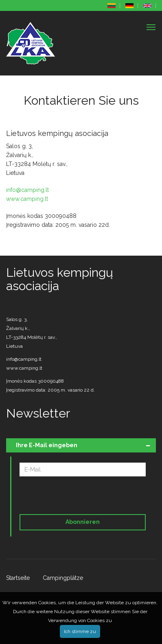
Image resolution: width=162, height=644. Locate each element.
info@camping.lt (27, 190)
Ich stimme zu (80, 631)
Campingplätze (63, 578)
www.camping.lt (27, 199)
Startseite (18, 578)
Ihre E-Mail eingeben (47, 445)
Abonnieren (83, 522)
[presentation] (75, 497)
